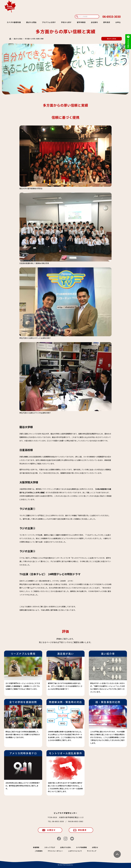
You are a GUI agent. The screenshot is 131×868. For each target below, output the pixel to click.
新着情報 (36, 847)
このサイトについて (75, 851)
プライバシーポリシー (55, 851)
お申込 (118, 22)
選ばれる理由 (31, 22)
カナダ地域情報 (81, 847)
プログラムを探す (49, 22)
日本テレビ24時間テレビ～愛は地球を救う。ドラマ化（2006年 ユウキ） (47, 581)
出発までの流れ (66, 847)
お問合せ (51, 830)
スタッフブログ (50, 847)
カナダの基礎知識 (14, 22)
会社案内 (94, 22)
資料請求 (107, 22)
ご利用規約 (39, 851)
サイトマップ (92, 851)
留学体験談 (81, 22)
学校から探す (66, 22)
